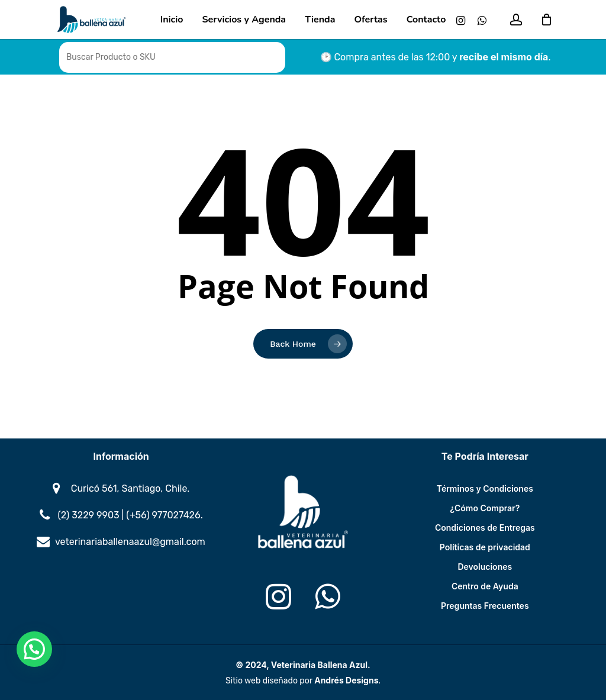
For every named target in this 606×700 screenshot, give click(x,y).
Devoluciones (485, 567)
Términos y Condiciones (485, 488)
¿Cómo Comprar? (485, 508)
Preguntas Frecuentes (485, 606)
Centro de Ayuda (485, 586)
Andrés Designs (346, 680)
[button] (34, 649)
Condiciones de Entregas (485, 528)
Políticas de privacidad (485, 547)
